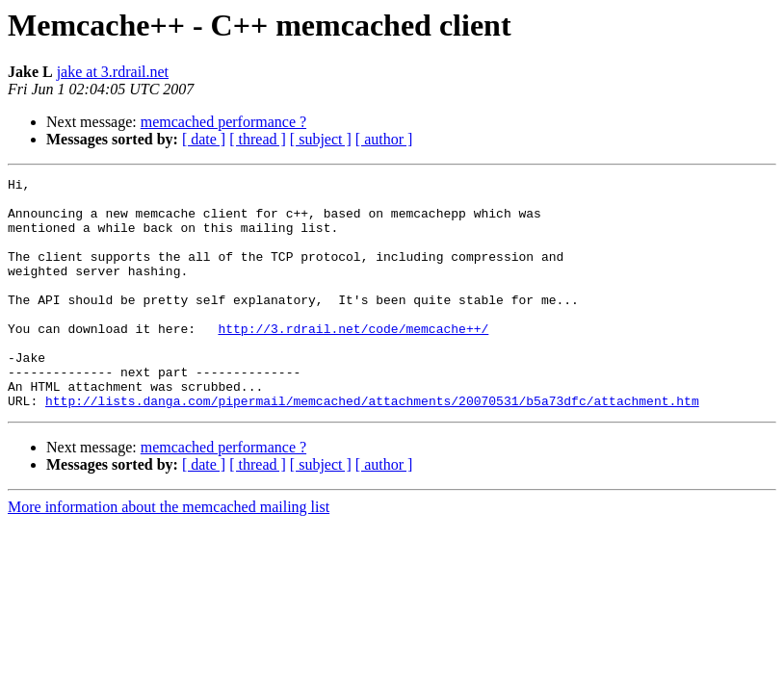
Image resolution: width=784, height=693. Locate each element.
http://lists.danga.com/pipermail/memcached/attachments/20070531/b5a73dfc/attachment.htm (372, 447)
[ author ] (384, 139)
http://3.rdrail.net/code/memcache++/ (353, 360)
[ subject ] (321, 139)
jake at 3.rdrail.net (113, 72)
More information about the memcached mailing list (169, 553)
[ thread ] (258, 139)
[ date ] (204, 139)
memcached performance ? (223, 122)
